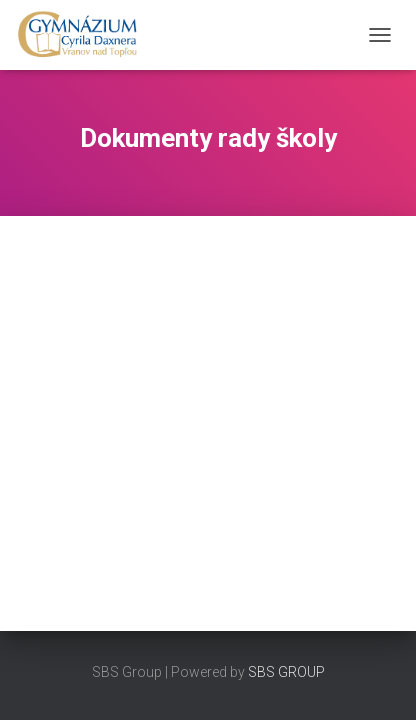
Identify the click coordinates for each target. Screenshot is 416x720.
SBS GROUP (286, 672)
